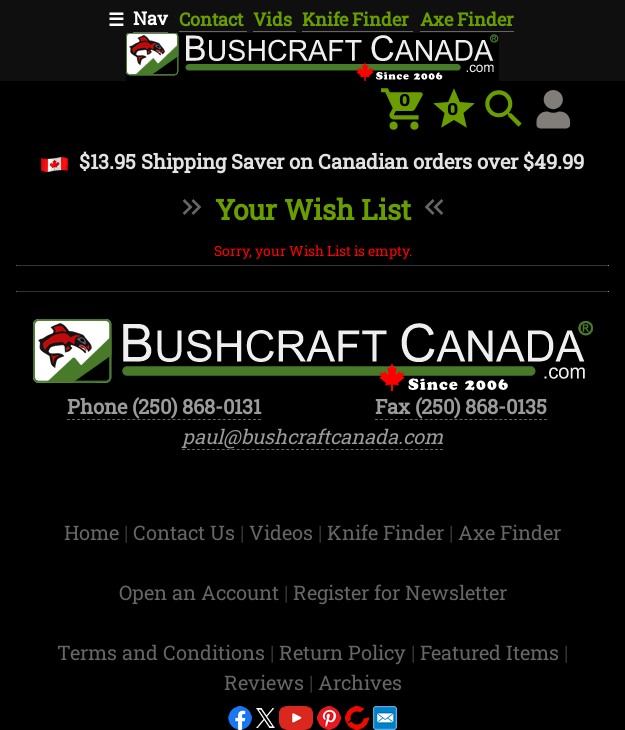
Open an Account (199, 592)
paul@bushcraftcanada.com (312, 436)
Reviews (266, 682)
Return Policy (345, 652)
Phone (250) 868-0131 (164, 406)
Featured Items (492, 652)
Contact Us (186, 532)
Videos (283, 532)
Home (94, 532)
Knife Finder (357, 19)
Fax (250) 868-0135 (461, 406)
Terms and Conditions (163, 652)
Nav (150, 18)
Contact (213, 19)
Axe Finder (467, 19)
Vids (274, 19)
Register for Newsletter (400, 592)
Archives (360, 682)
